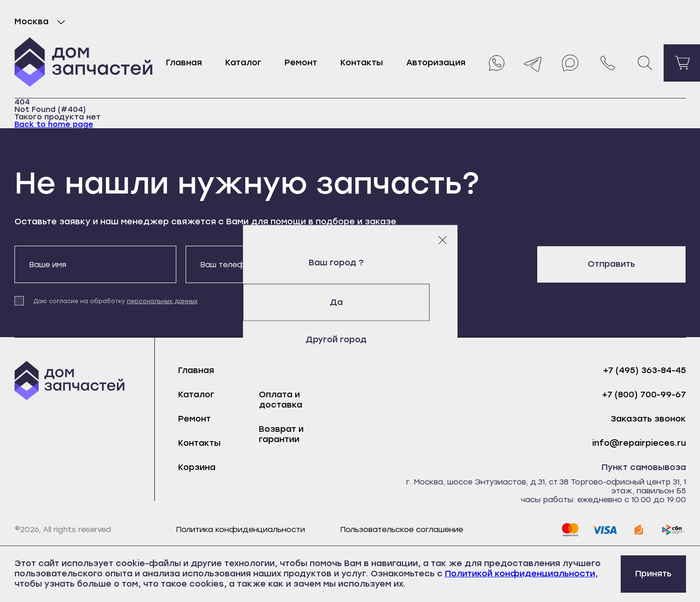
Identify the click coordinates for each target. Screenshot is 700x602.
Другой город (350, 339)
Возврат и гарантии (281, 434)
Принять (653, 574)
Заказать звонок (648, 419)
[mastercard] (570, 530)
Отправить (611, 264)
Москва (42, 22)
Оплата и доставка (281, 400)
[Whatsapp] (496, 63)
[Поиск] (645, 63)
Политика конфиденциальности (240, 529)
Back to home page (54, 124)
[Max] (570, 63)
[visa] (604, 530)
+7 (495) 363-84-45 (645, 370)
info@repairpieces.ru (639, 443)
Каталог (243, 62)
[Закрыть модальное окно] (443, 240)
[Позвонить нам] (608, 63)
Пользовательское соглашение (402, 529)
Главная (184, 62)
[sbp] (673, 530)
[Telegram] (533, 63)
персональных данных (162, 301)
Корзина (197, 467)
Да (350, 302)
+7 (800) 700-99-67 (644, 395)
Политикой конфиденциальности (520, 574)
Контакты (362, 62)
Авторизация (436, 62)
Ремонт (301, 62)
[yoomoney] (639, 530)
